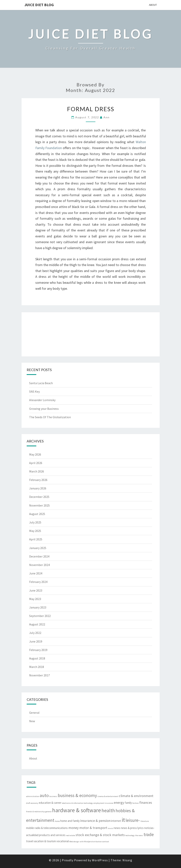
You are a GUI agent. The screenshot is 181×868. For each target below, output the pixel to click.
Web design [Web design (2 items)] (74, 842)
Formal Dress (91, 109)
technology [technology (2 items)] (130, 835)
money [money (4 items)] (74, 828)
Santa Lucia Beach (41, 383)
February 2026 (38, 480)
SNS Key (34, 391)
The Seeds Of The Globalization (50, 417)
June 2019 (36, 641)
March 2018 (37, 667)
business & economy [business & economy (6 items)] (77, 795)
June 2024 (36, 573)
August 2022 (37, 624)
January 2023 (38, 607)
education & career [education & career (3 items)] (50, 803)
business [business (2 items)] (53, 796)
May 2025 (35, 531)
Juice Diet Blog (39, 5)
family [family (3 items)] (128, 803)
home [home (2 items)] (57, 821)
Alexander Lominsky (42, 400)
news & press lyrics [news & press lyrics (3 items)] (132, 828)
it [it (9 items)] (123, 820)
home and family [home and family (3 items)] (70, 821)
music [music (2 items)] (110, 828)
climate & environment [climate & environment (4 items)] (136, 796)
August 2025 (37, 514)
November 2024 (39, 565)
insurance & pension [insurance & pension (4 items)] (95, 821)
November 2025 (39, 505)
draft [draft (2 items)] (28, 803)
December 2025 (39, 497)
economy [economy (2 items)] (34, 803)
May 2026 (35, 454)
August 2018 (37, 658)
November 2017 (39, 675)
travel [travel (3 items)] (30, 841)
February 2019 (38, 650)
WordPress (100, 860)
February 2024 (38, 582)
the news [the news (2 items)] (139, 835)
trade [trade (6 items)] (149, 834)
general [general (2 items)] (48, 812)
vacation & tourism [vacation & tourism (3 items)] (45, 841)
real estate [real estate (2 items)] (71, 835)
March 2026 (37, 471)
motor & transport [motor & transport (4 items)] (93, 828)
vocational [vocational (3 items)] (63, 841)
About (153, 5)
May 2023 (35, 599)
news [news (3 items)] (117, 828)
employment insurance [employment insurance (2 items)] (103, 803)
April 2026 (36, 463)
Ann (107, 117)
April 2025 (36, 539)
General (34, 713)
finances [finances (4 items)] (146, 802)
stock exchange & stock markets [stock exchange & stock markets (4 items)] (100, 835)
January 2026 (38, 488)
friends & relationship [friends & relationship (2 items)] (35, 812)
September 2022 (40, 616)
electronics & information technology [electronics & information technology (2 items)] (77, 803)
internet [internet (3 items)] (116, 821)
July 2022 (35, 633)
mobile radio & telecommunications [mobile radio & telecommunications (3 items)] (47, 828)
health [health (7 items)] (108, 810)
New (32, 721)
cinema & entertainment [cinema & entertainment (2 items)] (108, 796)
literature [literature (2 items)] (145, 821)
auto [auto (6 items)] (44, 795)
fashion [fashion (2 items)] (136, 803)
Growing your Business (44, 409)
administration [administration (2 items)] (33, 796)
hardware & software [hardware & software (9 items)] (77, 810)
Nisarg (127, 860)
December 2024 (39, 556)
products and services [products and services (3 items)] (52, 835)
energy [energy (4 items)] (119, 802)
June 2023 (36, 590)
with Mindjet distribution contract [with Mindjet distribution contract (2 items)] (94, 842)
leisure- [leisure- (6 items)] (133, 820)
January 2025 (38, 548)
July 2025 (35, 522)
